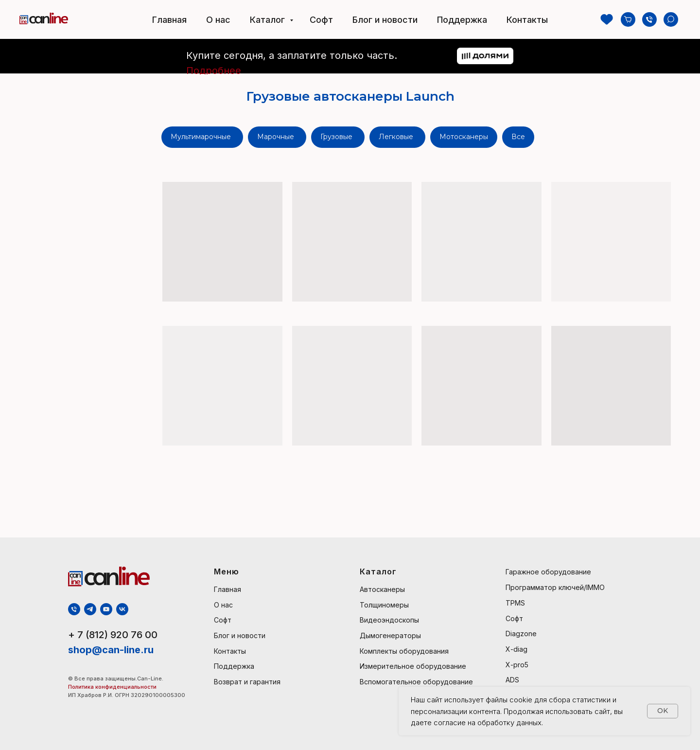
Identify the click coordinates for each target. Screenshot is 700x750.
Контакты (527, 20)
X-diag (516, 649)
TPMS (515, 603)
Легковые (396, 137)
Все (518, 137)
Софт (321, 20)
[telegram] (90, 609)
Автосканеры (382, 589)
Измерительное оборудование (413, 666)
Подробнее (214, 71)
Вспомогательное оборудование (416, 682)
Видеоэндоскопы (389, 620)
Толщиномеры (384, 605)
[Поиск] (671, 19)
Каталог (269, 20)
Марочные (276, 137)
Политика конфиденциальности (113, 687)
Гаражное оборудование (548, 572)
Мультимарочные (201, 137)
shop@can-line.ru (111, 650)
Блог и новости (385, 20)
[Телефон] (649, 19)
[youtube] (106, 609)
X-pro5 (517, 665)
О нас (218, 20)
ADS (512, 680)
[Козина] (628, 19)
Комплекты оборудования (404, 651)
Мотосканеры (464, 137)
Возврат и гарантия (247, 682)
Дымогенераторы (390, 635)
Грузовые (336, 137)
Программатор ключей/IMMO (555, 587)
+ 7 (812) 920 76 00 (113, 635)
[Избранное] (607, 19)
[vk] (122, 609)
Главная (169, 20)
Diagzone (521, 634)
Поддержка (462, 20)
